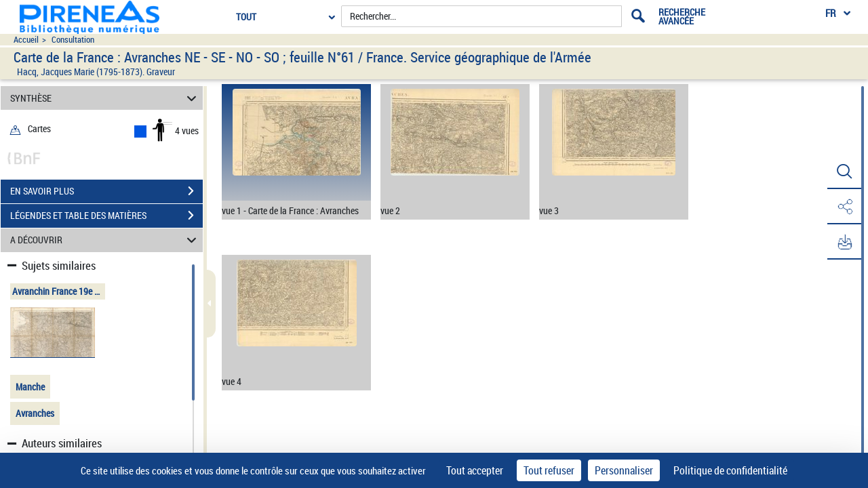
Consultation (73, 40)
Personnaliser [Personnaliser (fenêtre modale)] (624, 470)
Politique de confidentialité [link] (730, 470)
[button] (844, 171)
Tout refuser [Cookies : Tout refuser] (549, 470)
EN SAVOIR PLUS (106, 191)
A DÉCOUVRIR (105, 240)
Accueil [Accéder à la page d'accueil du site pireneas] (26, 40)
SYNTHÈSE (105, 98)
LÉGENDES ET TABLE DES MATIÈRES (106, 216)
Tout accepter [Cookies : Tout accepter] (475, 470)
